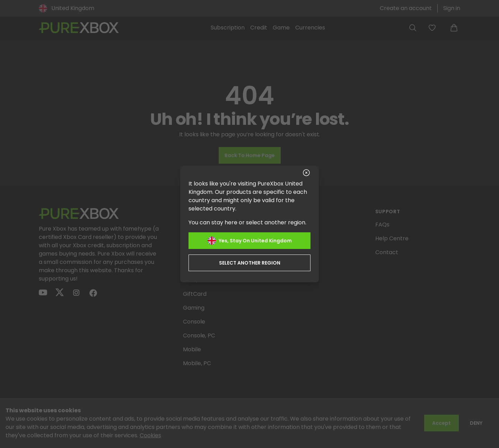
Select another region (250, 263)
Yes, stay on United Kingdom (250, 241)
